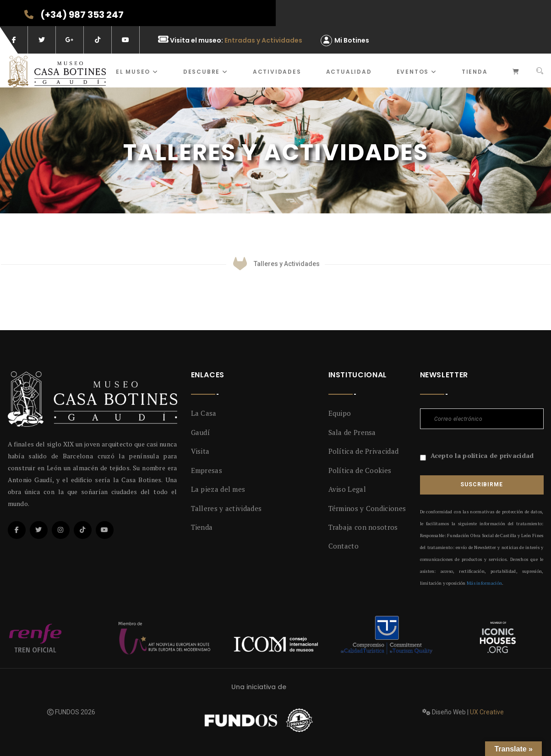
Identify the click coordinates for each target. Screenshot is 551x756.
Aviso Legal (347, 489)
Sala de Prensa (352, 432)
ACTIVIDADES (277, 72)
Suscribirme (481, 484)
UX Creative (487, 712)
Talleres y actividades (226, 508)
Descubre (206, 72)
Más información (484, 583)
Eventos (417, 72)
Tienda (475, 72)
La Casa (204, 413)
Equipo (340, 413)
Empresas (207, 470)
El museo (137, 72)
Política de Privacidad (364, 451)
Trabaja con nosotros (363, 527)
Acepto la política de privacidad (482, 455)
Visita (200, 451)
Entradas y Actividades (263, 40)
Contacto (344, 546)
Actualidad (349, 72)
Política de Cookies (360, 470)
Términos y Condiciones (367, 508)
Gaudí (201, 432)
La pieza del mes (218, 489)
